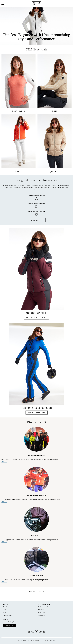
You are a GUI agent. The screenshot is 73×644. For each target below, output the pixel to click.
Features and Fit (43, 607)
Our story (6, 607)
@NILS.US (42, 591)
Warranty (41, 610)
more (4, 462)
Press (5, 610)
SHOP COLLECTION (37, 412)
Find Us (5, 612)
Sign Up (10, 625)
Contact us (41, 615)
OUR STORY (37, 220)
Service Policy (42, 612)
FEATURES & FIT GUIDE (36, 318)
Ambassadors (7, 615)
